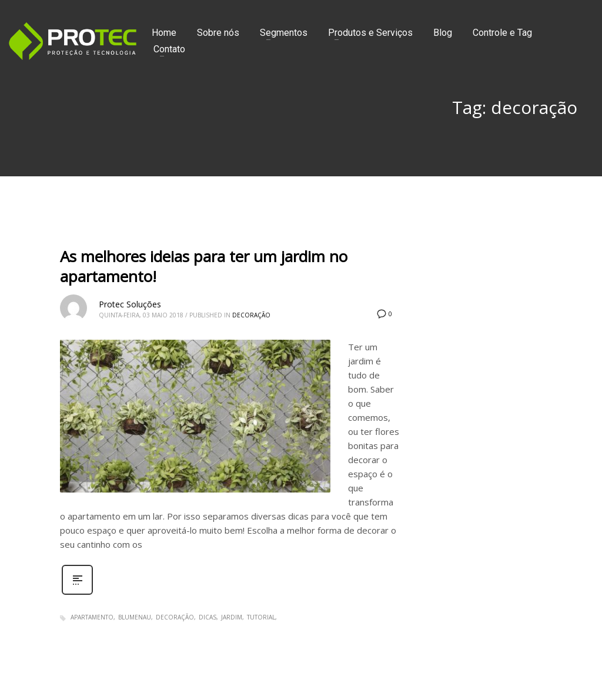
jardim (232, 617)
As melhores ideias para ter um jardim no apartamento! (204, 266)
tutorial (261, 617)
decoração (175, 617)
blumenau (135, 617)
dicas (208, 617)
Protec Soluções (130, 304)
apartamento (92, 617)
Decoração (251, 315)
